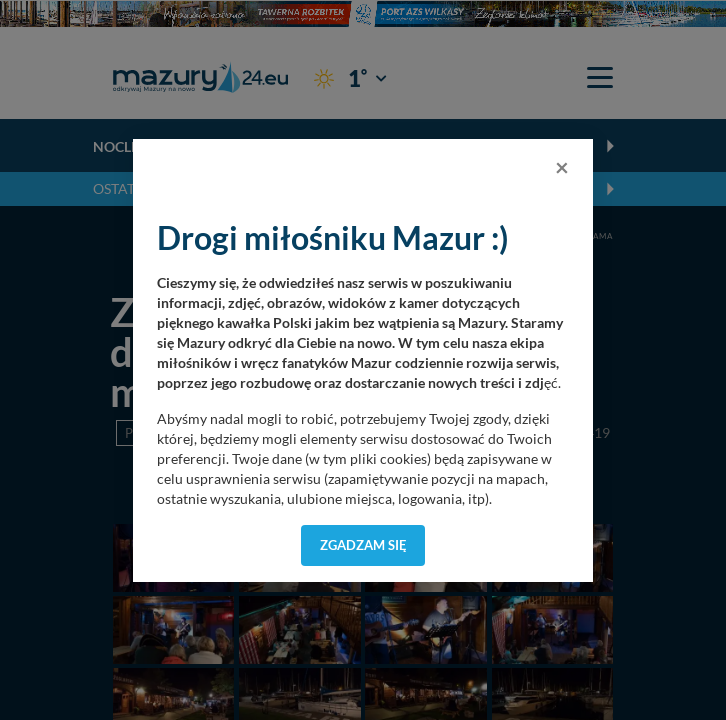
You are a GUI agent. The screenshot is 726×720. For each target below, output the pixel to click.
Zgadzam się (363, 545)
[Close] (562, 167)
